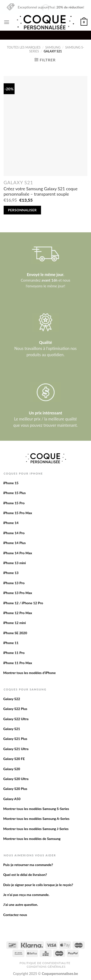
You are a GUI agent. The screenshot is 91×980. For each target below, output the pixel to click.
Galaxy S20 (12, 769)
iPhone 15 (11, 483)
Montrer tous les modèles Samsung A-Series (36, 819)
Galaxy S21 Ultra (16, 749)
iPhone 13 (11, 573)
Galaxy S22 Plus (15, 709)
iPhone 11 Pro (14, 653)
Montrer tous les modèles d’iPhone (29, 673)
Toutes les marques (24, 47)
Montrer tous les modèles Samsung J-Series (36, 829)
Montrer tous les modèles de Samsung (32, 839)
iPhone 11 (11, 643)
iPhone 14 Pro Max (18, 553)
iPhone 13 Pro (14, 583)
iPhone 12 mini (14, 623)
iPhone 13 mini (14, 563)
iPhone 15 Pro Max (18, 513)
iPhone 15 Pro (14, 503)
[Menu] (7, 22)
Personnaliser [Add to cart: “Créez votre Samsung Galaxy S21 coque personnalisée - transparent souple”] (22, 210)
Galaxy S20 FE (14, 759)
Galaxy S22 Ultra (16, 719)
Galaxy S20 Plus (15, 789)
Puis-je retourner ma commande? (28, 865)
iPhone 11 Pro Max (18, 663)
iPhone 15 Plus (14, 493)
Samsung (53, 47)
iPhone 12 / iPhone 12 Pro (23, 603)
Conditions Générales (46, 967)
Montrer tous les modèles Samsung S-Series (36, 809)
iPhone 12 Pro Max (18, 613)
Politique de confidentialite (45, 963)
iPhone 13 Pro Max (18, 593)
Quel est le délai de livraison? (25, 875)
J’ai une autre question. (21, 905)
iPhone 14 (11, 523)
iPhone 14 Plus (14, 543)
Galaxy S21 (12, 729)
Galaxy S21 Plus (15, 739)
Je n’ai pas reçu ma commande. (26, 895)
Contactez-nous (15, 915)
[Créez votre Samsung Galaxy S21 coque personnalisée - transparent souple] (45, 126)
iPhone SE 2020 (15, 633)
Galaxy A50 (12, 799)
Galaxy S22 (12, 699)
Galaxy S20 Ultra (16, 779)
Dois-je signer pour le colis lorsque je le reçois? (38, 885)
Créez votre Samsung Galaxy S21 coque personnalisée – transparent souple (41, 192)
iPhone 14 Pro (14, 533)
